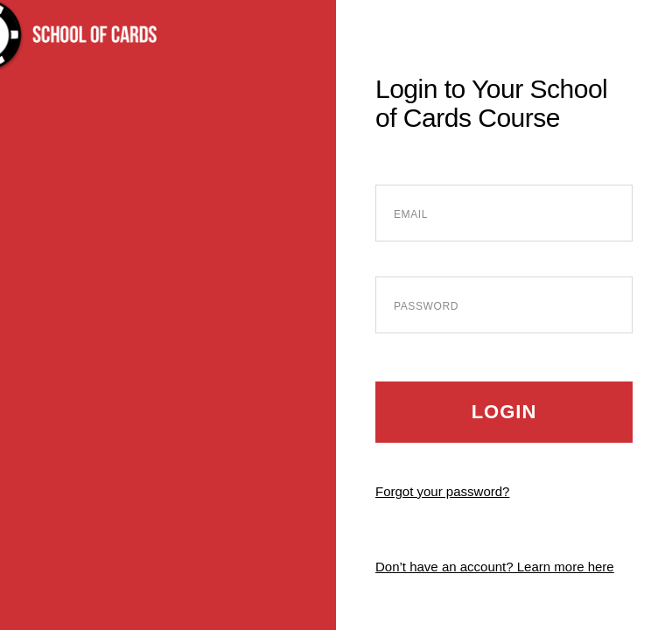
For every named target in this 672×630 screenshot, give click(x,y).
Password (426, 306)
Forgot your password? (442, 491)
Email (411, 214)
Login (504, 412)
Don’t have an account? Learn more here (495, 567)
